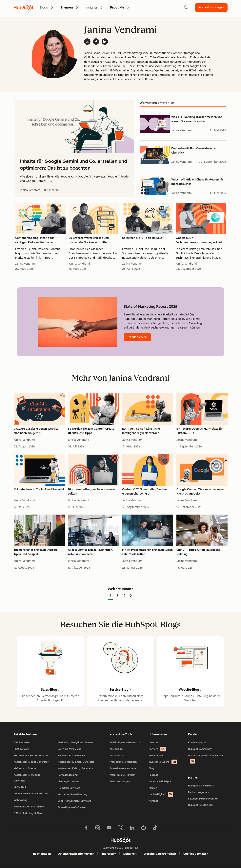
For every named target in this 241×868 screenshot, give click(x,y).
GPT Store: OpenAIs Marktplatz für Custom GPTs (200, 431)
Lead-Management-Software (74, 801)
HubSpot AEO (21, 749)
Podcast (153, 775)
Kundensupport (197, 743)
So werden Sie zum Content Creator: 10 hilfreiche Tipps (92, 431)
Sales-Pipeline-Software (72, 807)
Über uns (154, 743)
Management (156, 756)
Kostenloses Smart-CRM (72, 756)
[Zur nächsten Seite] (131, 596)
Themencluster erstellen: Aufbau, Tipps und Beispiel (36, 552)
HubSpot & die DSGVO (201, 786)
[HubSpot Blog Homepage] (24, 8)
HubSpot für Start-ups (201, 805)
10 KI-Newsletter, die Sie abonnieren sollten (92, 491)
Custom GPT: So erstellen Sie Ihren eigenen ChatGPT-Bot (145, 491)
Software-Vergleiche (70, 749)
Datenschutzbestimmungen (76, 854)
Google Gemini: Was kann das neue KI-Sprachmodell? (200, 491)
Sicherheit (130, 854)
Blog (151, 768)
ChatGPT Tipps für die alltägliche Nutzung (198, 552)
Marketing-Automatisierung (30, 807)
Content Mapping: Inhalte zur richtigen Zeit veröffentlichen (35, 240)
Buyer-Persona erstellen (123, 768)
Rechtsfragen (42, 854)
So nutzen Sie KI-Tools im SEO (142, 238)
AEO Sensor (116, 756)
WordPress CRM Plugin (122, 775)
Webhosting (20, 800)
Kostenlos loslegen (211, 7)
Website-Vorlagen (120, 782)
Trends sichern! (137, 337)
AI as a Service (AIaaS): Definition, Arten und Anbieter (90, 552)
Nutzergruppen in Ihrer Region (205, 759)
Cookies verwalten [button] (196, 854)
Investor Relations (163, 762)
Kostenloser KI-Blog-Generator (76, 768)
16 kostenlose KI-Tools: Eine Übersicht (39, 489)
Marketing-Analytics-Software (75, 743)
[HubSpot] (121, 840)
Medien (153, 788)
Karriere (157, 749)
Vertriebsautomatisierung (72, 794)
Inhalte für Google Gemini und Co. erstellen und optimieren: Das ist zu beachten (74, 165)
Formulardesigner (68, 775)
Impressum (109, 854)
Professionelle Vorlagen (123, 762)
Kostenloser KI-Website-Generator (28, 778)
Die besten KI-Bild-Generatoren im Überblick (194, 151)
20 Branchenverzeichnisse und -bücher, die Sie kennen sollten (90, 240)
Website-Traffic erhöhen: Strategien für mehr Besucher (197, 182)
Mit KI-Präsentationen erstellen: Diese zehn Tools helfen (147, 552)
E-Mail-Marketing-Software (29, 813)
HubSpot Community (200, 749)
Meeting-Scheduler (69, 782)
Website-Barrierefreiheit (160, 854)
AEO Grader (116, 749)
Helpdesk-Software (69, 788)
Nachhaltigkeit (161, 794)
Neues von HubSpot (160, 782)
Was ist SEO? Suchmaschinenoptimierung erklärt (199, 240)
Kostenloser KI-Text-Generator (31, 762)
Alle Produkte (22, 743)
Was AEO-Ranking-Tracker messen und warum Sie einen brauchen (197, 119)
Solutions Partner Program (203, 799)
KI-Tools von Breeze (25, 768)
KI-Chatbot (20, 787)
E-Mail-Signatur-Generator (125, 743)
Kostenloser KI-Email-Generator (76, 762)
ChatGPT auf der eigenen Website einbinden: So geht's (36, 431)
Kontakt (153, 801)
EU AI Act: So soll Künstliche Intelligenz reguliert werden (141, 431)
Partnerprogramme (199, 792)
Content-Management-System (31, 794)
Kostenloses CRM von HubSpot (31, 756)
